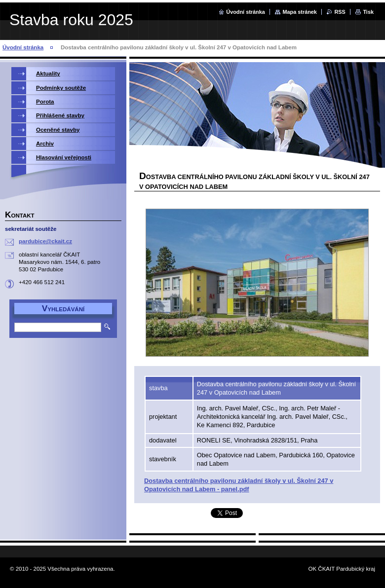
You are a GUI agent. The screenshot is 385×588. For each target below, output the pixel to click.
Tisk (368, 12)
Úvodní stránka (246, 12)
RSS (340, 12)
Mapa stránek (300, 12)
